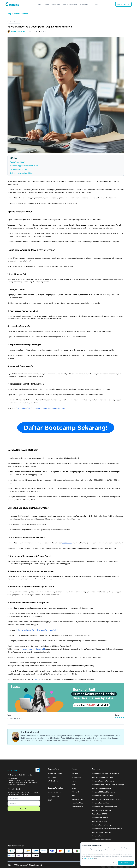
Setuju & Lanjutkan (126, 863)
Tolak (114, 863)
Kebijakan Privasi (88, 858)
